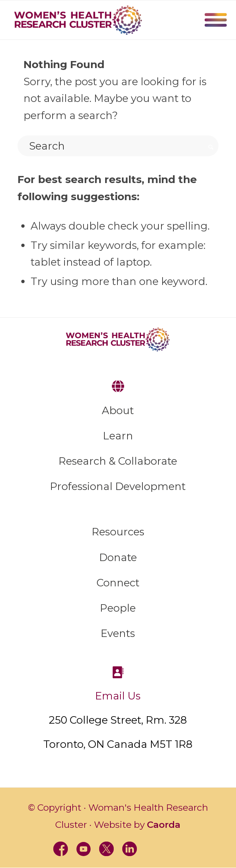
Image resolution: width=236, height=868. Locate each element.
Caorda (164, 824)
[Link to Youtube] (83, 849)
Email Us (118, 696)
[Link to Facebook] (59, 849)
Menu (215, 20)
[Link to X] (106, 849)
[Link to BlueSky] (177, 849)
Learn (118, 436)
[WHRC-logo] (78, 20)
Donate (118, 557)
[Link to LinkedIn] (130, 849)
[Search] (118, 146)
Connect (118, 583)
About (118, 410)
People (118, 608)
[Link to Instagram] (153, 849)
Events (118, 633)
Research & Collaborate (118, 461)
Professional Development (118, 486)
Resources (118, 532)
